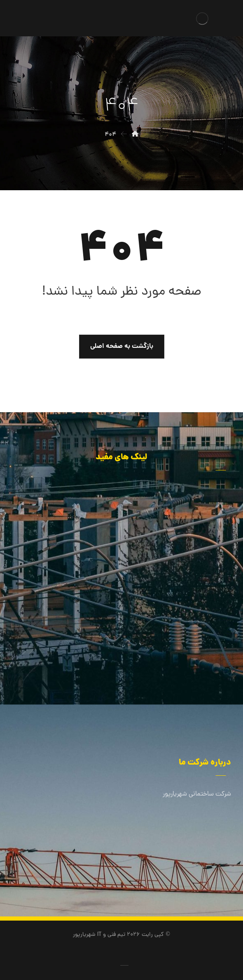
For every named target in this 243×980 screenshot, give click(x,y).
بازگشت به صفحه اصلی (122, 346)
